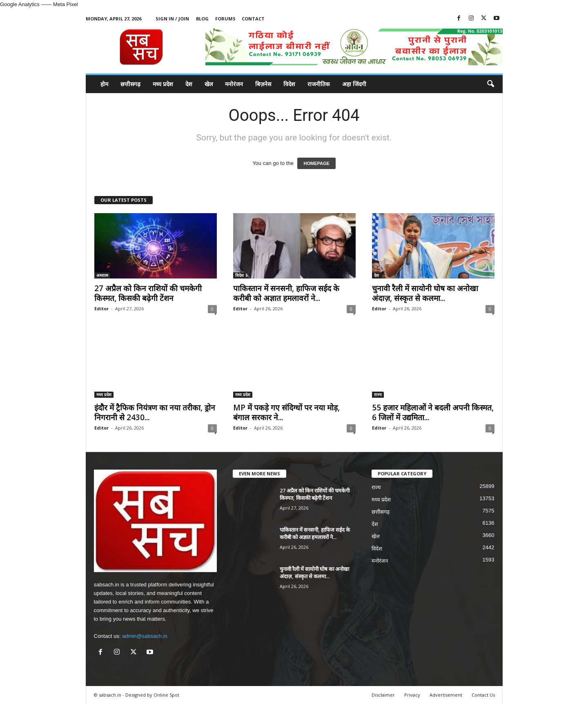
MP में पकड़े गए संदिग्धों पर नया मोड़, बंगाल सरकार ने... (286, 412)
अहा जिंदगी (354, 84)
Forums (225, 19)
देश (189, 84)
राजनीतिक (319, 84)
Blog (202, 19)
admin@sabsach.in (145, 636)
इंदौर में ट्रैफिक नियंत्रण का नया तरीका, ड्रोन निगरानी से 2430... (155, 412)
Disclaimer (383, 695)
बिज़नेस (263, 84)
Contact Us (483, 695)
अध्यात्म (102, 275)
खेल (209, 84)
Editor (101, 309)
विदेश (289, 84)
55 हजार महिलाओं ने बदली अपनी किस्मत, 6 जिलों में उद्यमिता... (433, 412)
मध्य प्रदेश (163, 84)
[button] (490, 84)
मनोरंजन (234, 84)
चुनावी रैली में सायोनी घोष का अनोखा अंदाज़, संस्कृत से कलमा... (425, 293)
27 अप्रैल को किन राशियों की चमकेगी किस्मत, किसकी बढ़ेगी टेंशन (148, 293)
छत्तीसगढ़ (130, 84)
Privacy (412, 695)
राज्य (378, 394)
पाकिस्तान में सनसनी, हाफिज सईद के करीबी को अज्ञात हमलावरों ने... (286, 293)
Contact (253, 19)
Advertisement (446, 695)
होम (104, 84)
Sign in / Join (172, 19)
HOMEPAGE (316, 163)
